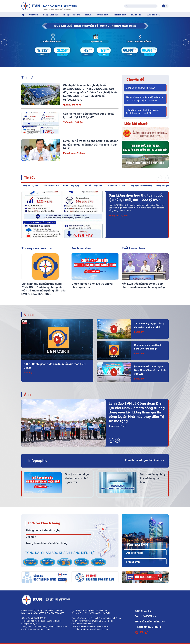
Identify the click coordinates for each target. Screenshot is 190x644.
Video (29, 315)
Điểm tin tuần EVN (51, 186)
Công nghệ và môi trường (141, 186)
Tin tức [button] (88, 15)
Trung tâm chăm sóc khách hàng (47, 543)
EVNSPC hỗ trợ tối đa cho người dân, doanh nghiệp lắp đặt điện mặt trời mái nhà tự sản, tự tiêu (91, 145)
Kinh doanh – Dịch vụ (74, 153)
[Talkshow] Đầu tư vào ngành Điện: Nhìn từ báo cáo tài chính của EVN (150, 370)
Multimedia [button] (136, 15)
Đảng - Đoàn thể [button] (50, 15)
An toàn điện (82, 248)
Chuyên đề (135, 79)
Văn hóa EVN (137, 544)
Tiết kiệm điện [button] (120, 15)
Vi (164, 6)
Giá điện (31, 537)
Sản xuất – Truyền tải (93, 186)
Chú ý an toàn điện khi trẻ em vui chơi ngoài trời (77, 478)
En (167, 6)
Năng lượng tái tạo (165, 186)
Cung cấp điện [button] (153, 15)
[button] (186, 42)
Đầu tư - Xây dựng (71, 186)
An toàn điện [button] (102, 15)
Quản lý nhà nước (72, 105)
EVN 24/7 (28, 373)
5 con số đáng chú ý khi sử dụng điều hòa (153, 478)
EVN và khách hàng (44, 523)
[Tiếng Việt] (49, 6)
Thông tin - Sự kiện (73, 122)
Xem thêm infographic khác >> (145, 460)
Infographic (38, 461)
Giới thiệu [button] (34, 15)
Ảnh (27, 394)
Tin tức (30, 178)
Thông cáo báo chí (71, 15)
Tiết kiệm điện (133, 248)
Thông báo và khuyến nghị (43, 530)
